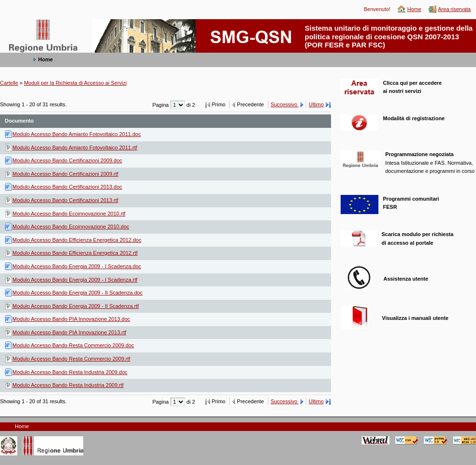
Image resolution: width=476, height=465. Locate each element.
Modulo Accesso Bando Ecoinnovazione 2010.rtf (69, 214)
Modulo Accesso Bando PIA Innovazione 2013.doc (71, 319)
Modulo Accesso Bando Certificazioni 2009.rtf (65, 174)
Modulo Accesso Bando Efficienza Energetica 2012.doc (77, 240)
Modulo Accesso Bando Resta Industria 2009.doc (70, 372)
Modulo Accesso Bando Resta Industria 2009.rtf (68, 385)
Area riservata (454, 9)
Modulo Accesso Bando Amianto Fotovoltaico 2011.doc (77, 134)
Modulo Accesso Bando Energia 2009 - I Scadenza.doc (77, 266)
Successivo (285, 104)
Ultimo (316, 104)
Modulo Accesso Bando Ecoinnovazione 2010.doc (71, 227)
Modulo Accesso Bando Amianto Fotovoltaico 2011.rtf (75, 147)
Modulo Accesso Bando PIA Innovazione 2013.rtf (69, 332)
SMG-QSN (19, 24)
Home (414, 9)
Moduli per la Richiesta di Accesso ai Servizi (75, 83)
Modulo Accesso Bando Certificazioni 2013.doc (67, 187)
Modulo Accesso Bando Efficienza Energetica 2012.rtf (75, 253)
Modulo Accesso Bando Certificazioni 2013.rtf (65, 200)
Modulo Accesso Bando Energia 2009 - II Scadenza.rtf (76, 306)
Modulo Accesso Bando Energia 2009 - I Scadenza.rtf (75, 280)
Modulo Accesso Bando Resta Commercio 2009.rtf (71, 359)
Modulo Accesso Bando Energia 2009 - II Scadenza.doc (77, 293)
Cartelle (9, 83)
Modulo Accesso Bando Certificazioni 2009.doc (67, 160)
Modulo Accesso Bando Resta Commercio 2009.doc (73, 345)
